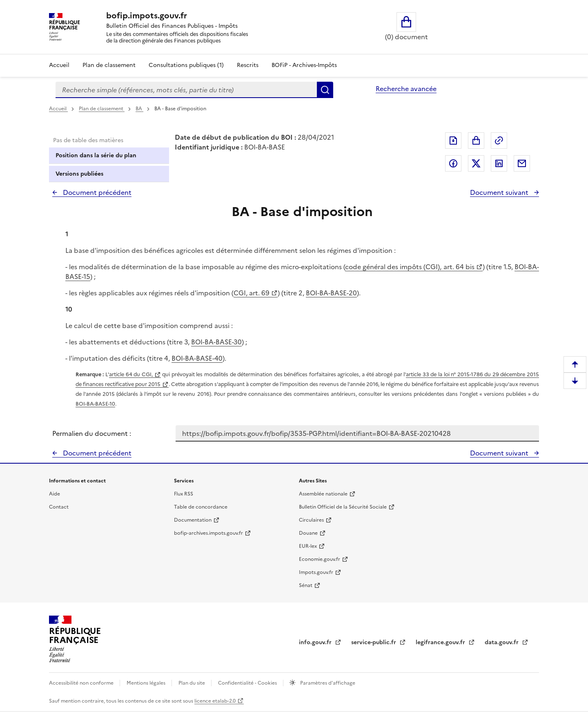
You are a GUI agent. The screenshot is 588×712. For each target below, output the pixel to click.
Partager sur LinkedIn (499, 163)
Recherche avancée (406, 89)
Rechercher (325, 90)
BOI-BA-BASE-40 (197, 358)
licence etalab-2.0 (215, 701)
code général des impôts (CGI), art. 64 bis (410, 267)
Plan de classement (102, 109)
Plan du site (192, 683)
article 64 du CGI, (131, 374)
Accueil (59, 65)
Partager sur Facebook (453, 163)
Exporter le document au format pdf (453, 141)
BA (139, 109)
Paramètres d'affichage (327, 683)
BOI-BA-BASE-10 (95, 404)
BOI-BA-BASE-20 (331, 293)
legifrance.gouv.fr (441, 642)
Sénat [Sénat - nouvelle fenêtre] (306, 585)
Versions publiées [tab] (79, 174)
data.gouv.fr (502, 642)
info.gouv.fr (316, 642)
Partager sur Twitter (476, 163)
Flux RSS (184, 494)
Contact (59, 507)
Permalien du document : (92, 433)
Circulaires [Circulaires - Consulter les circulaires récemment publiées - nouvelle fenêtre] (311, 520)
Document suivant (500, 192)
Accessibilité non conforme (82, 683)
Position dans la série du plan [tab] (96, 155)
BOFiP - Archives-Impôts (304, 65)
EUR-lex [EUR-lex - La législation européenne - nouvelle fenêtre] (308, 546)
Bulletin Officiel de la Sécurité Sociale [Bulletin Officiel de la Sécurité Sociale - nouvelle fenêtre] (343, 507)
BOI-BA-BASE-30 (216, 342)
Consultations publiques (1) (186, 65)
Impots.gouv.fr (316, 572)
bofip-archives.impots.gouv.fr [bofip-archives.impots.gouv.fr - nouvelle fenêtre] (208, 533)
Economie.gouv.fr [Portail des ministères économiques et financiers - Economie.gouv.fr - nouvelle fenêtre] (320, 559)
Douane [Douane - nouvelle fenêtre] (308, 533)
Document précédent (96, 192)
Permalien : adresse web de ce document (499, 141)
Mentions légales (147, 683)
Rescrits (248, 65)
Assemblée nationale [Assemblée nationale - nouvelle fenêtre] (323, 494)
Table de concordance (201, 507)
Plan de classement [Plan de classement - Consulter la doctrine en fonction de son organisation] (109, 65)
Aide (55, 494)
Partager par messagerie (522, 163)
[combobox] (186, 90)
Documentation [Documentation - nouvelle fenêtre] (193, 520)
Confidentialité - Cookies (248, 683)
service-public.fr (374, 642)
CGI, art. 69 (252, 293)
